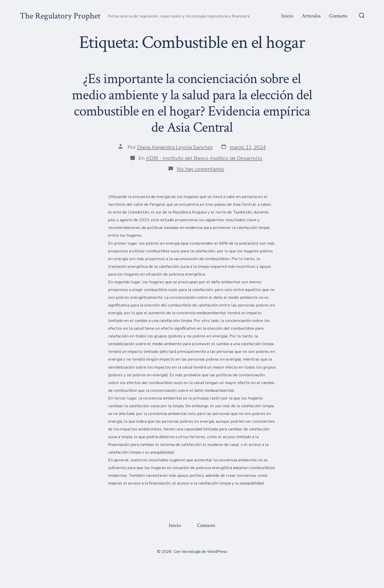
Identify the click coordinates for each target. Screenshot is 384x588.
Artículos (311, 16)
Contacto (338, 16)
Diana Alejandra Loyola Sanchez (175, 147)
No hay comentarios (200, 169)
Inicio (287, 16)
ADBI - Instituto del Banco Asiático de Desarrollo (204, 158)
